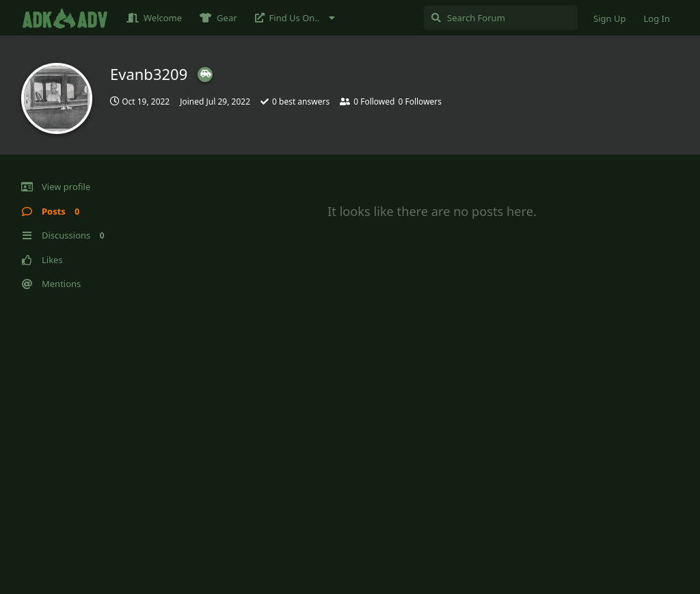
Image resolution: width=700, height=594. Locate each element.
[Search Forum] (501, 18)
